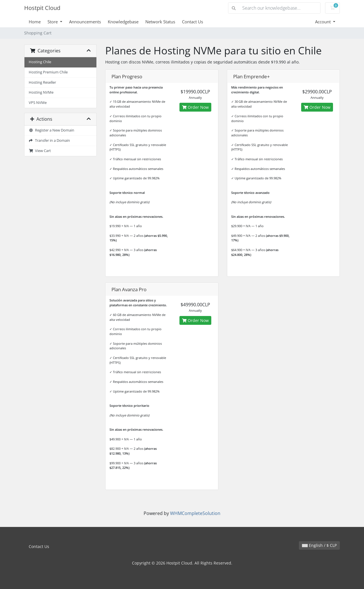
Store (53, 22)
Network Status (160, 22)
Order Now (195, 107)
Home (35, 22)
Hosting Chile (40, 62)
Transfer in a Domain (49, 140)
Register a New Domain (51, 130)
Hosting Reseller (42, 82)
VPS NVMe (38, 103)
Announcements (85, 22)
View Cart (40, 151)
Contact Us (193, 22)
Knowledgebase (123, 22)
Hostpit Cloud (42, 8)
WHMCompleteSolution (195, 513)
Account (323, 22)
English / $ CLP (319, 545)
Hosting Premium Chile (48, 72)
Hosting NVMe (41, 92)
